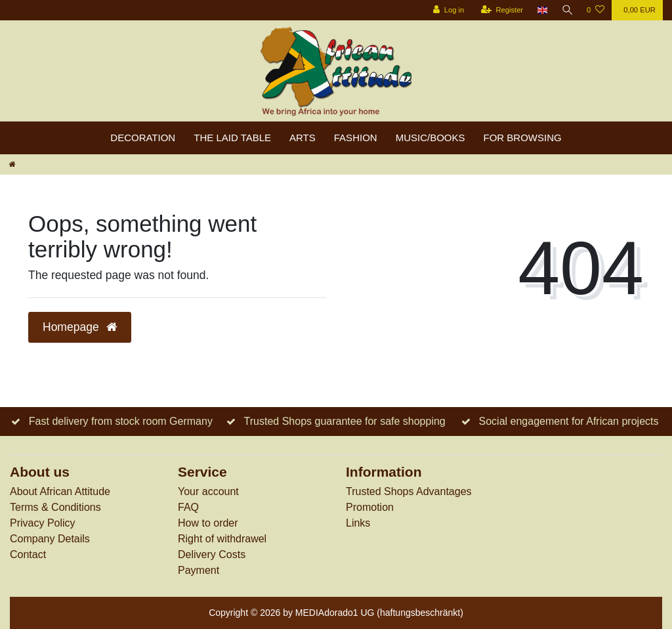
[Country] (541, 10)
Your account (208, 491)
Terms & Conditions (55, 507)
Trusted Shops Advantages (409, 491)
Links (358, 523)
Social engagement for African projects (569, 421)
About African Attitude (60, 491)
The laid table (232, 138)
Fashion (356, 138)
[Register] (500, 10)
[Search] (566, 10)
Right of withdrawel (222, 539)
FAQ (188, 507)
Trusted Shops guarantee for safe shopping (345, 421)
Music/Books (430, 138)
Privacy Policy (43, 523)
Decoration (143, 138)
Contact (28, 554)
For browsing (523, 138)
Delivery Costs (212, 554)
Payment (199, 570)
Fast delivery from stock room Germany (121, 421)
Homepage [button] (80, 327)
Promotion (370, 507)
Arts (303, 138)
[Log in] (447, 10)
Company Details (50, 539)
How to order (208, 523)
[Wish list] (596, 10)
